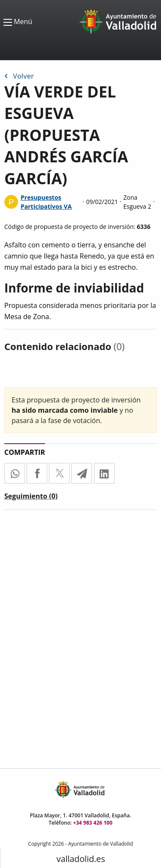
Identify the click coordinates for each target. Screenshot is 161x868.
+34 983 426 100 (93, 823)
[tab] (31, 498)
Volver (19, 76)
